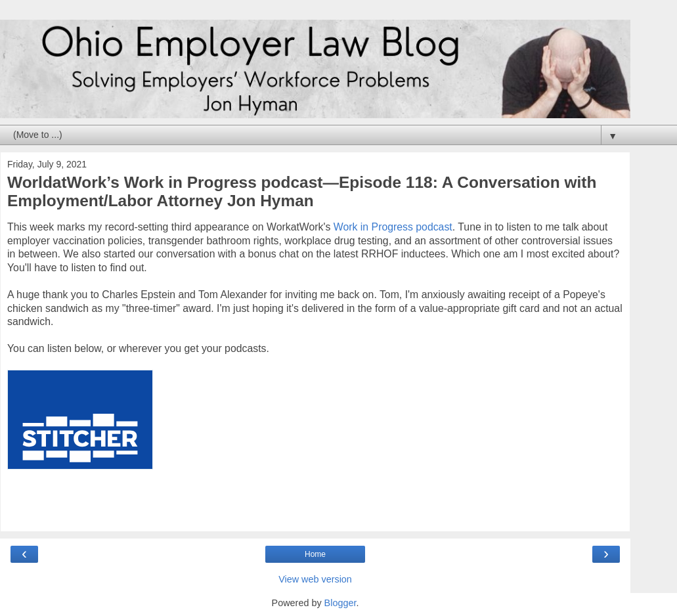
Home (315, 554)
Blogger (340, 603)
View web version (315, 579)
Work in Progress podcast (393, 227)
